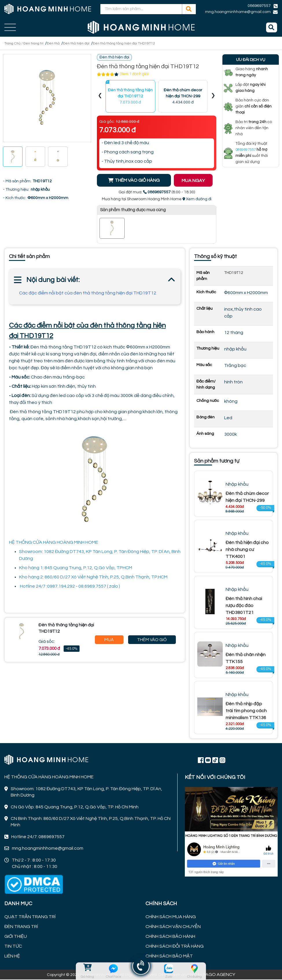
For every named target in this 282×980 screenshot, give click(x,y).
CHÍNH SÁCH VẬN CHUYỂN (173, 927)
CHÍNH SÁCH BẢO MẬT (169, 957)
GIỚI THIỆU (16, 937)
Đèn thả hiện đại (87, 43)
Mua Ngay (109, 641)
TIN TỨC (13, 947)
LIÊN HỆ (12, 957)
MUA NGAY (197, 181)
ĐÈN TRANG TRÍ (21, 927)
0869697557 (259, 6)
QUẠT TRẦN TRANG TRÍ (30, 917)
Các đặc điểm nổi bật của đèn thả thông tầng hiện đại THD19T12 (88, 294)
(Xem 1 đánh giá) (134, 75)
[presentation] (100, 97)
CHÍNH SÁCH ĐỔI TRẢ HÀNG (175, 947)
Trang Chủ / (16, 43)
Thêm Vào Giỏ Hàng (152, 641)
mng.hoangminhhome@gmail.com (238, 12)
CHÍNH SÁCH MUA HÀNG (171, 917)
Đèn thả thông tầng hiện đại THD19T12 (141, 43)
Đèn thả (61, 43)
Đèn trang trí (39, 43)
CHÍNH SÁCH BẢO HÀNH (170, 937)
